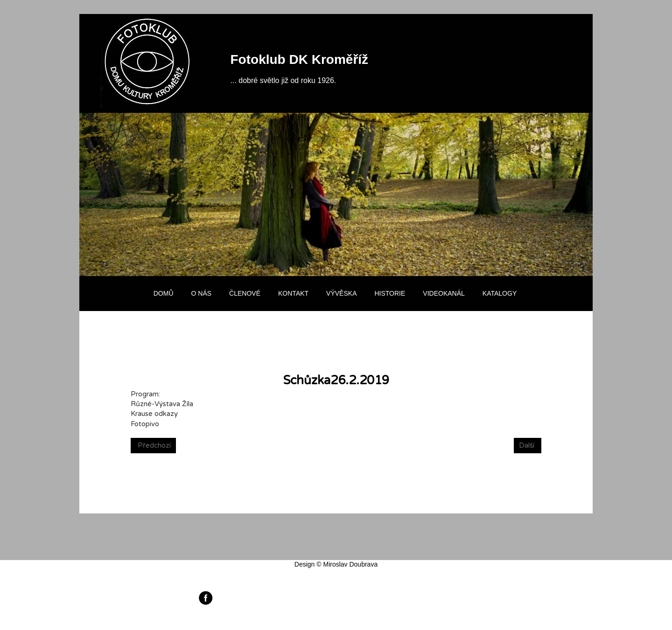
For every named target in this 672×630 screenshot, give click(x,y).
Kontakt (293, 293)
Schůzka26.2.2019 (336, 380)
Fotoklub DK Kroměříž (300, 59)
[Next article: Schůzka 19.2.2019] (528, 446)
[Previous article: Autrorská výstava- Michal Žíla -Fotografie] (153, 446)
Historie (390, 293)
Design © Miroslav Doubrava (336, 564)
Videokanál (444, 293)
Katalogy (500, 293)
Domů (164, 293)
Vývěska (341, 293)
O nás (202, 293)
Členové (245, 293)
